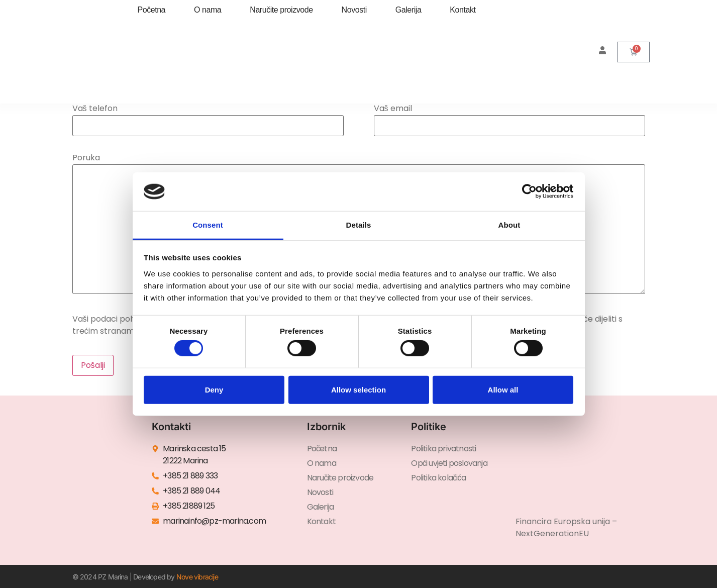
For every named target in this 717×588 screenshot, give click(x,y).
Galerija (408, 10)
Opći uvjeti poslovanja (449, 463)
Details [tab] (359, 225)
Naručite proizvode (281, 10)
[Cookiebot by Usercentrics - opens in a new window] (529, 191)
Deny (214, 389)
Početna (152, 10)
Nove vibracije (197, 577)
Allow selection (359, 389)
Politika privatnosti (443, 449)
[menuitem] (219, 62)
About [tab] (509, 225)
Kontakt (463, 10)
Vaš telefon (208, 118)
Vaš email (509, 118)
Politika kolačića (438, 478)
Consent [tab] (208, 225)
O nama (208, 10)
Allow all (503, 389)
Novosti (354, 10)
